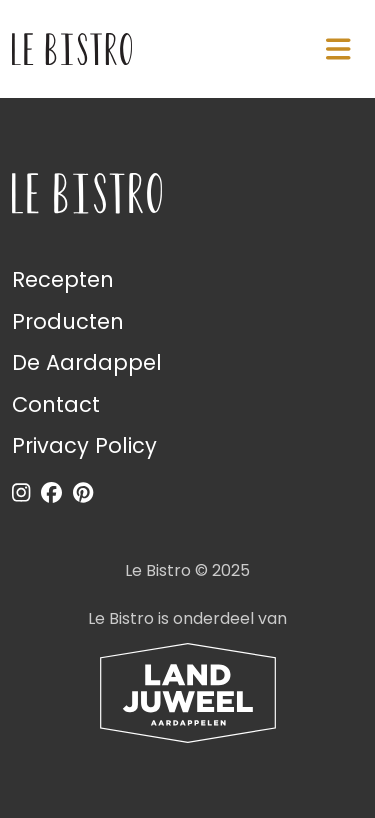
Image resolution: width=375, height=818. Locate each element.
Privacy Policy (84, 445)
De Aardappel (87, 362)
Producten (68, 321)
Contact (56, 404)
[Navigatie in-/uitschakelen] (338, 49)
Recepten (63, 279)
